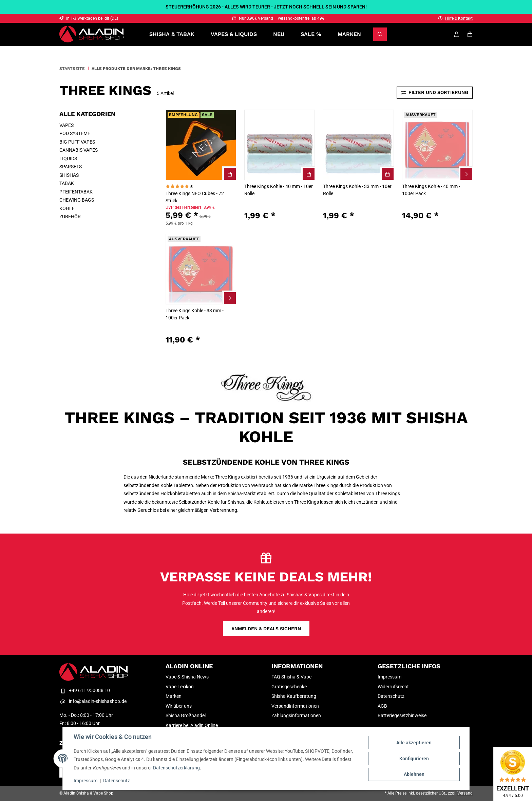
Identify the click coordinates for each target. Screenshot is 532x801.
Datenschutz (117, 781)
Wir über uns (179, 706)
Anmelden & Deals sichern (266, 629)
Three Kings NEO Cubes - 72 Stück (195, 197)
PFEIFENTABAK (76, 192)
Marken (349, 34)
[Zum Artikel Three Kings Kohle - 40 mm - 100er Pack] (466, 173)
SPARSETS (71, 167)
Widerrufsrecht (393, 687)
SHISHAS (69, 175)
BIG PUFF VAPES (77, 142)
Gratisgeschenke (289, 687)
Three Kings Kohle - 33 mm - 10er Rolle (357, 190)
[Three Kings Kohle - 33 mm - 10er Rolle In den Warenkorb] (387, 173)
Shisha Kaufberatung (294, 696)
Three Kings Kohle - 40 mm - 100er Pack (431, 190)
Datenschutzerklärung (176, 768)
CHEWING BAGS (77, 200)
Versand (465, 793)
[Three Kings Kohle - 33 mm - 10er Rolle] (358, 145)
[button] (201, 168)
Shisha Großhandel (186, 715)
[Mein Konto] (456, 34)
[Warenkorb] (470, 34)
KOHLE (67, 208)
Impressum (85, 781)
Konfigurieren (414, 759)
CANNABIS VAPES (79, 150)
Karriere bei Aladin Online (192, 725)
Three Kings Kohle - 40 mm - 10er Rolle (279, 190)
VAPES (66, 125)
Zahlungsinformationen (296, 715)
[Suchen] (380, 34)
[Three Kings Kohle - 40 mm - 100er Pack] (437, 145)
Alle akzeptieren (414, 743)
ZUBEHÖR (70, 217)
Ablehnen (414, 774)
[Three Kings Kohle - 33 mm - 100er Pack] (201, 269)
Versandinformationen (295, 706)
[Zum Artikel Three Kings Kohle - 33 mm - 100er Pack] (229, 298)
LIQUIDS (68, 159)
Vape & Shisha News (187, 677)
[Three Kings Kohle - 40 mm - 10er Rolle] (280, 145)
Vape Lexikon (180, 687)
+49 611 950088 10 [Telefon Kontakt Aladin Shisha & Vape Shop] (85, 690)
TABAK (67, 183)
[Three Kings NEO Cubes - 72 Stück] (201, 145)
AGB (382, 706)
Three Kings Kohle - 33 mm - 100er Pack (195, 314)
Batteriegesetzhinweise (402, 715)
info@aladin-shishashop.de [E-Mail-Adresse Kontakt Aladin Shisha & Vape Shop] (93, 702)
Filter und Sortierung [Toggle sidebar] (435, 92)
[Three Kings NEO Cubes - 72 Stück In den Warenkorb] (229, 173)
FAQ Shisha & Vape (291, 677)
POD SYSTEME (75, 133)
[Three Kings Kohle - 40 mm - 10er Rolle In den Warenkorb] (308, 173)
